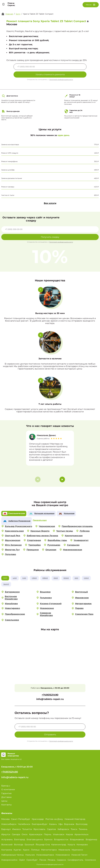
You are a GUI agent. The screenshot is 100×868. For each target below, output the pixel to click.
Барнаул (6, 829)
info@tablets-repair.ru (50, 699)
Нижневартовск (45, 855)
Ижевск (16, 829)
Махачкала (64, 850)
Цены (4, 801)
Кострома (7, 850)
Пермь (48, 834)
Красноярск (36, 834)
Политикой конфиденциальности (61, 80)
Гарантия (6, 793)
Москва (5, 819)
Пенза (43, 860)
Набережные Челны (13, 855)
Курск (26, 850)
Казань (53, 824)
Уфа (60, 824)
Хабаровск (63, 829)
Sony (18, 14)
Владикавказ (77, 839)
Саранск (61, 860)
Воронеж (69, 824)
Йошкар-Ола (43, 845)
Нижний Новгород (75, 819)
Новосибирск (9, 824)
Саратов (51, 829)
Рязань (51, 860)
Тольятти (27, 829)
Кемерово (82, 845)
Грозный (29, 845)
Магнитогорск (49, 850)
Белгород (20, 839)
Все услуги (50, 203)
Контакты (7, 805)
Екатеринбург (40, 824)
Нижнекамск (63, 855)
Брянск (48, 839)
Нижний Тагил (79, 855)
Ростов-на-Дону (54, 819)
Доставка (6, 797)
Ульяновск (59, 834)
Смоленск (90, 860)
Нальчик (30, 855)
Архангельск (82, 834)
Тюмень (83, 829)
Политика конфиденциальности (50, 864)
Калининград (59, 845)
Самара (16, 834)
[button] (62, 479)
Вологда (19, 845)
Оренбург (32, 860)
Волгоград (82, 824)
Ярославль (39, 829)
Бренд (6, 786)
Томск (74, 829)
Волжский (7, 845)
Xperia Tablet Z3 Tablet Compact (38, 14)
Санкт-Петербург (21, 819)
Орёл (22, 860)
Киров (69, 834)
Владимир (91, 839)
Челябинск (24, 824)
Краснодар (38, 819)
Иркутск (6, 834)
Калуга (71, 845)
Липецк (35, 850)
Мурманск (77, 850)
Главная (9, 14)
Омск (25, 834)
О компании (8, 789)
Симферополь (75, 860)
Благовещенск (35, 839)
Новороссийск (9, 860)
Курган (17, 850)
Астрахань (7, 839)
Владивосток (61, 839)
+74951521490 (50, 695)
